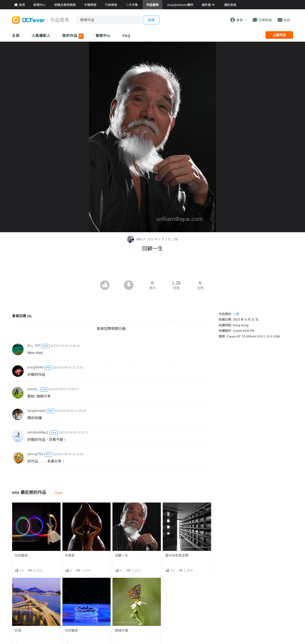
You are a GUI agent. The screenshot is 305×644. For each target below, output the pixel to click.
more (58, 493)
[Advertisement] (152, 267)
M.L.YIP (34, 345)
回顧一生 (122, 555)
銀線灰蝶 (122, 630)
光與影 (70, 555)
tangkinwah (36, 410)
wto (135, 239)
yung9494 (35, 367)
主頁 (16, 36)
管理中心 (103, 36)
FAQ (127, 36)
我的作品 (73, 36)
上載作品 (279, 35)
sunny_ (33, 389)
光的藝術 (21, 555)
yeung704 (35, 454)
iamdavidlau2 (38, 432)
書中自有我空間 (177, 555)
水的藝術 (71, 630)
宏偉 (18, 630)
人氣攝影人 (41, 36)
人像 (236, 314)
